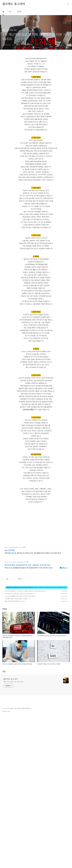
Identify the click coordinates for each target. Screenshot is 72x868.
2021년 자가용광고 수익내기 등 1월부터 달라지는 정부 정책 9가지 (25, 700)
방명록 (19, 12)
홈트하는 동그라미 (14, 4)
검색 (63, 4)
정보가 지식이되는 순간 (13, 697)
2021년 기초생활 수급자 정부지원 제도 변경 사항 (19, 705)
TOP (68, 862)
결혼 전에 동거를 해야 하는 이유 (14, 710)
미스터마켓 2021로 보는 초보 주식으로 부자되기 (19, 703)
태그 (10, 12)
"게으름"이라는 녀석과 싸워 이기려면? (16, 708)
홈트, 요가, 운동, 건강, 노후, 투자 (13, 834)
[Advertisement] (36, 69)
